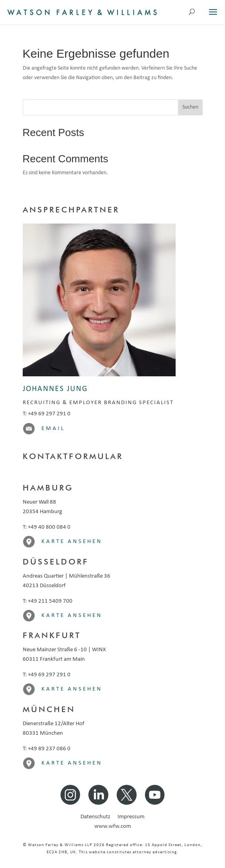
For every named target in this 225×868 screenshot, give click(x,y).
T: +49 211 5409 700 (48, 601)
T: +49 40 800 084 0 (47, 527)
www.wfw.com (113, 826)
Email (53, 429)
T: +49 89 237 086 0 (47, 749)
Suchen (190, 107)
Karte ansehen (72, 542)
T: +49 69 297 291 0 (47, 414)
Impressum (131, 817)
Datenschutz (98, 817)
